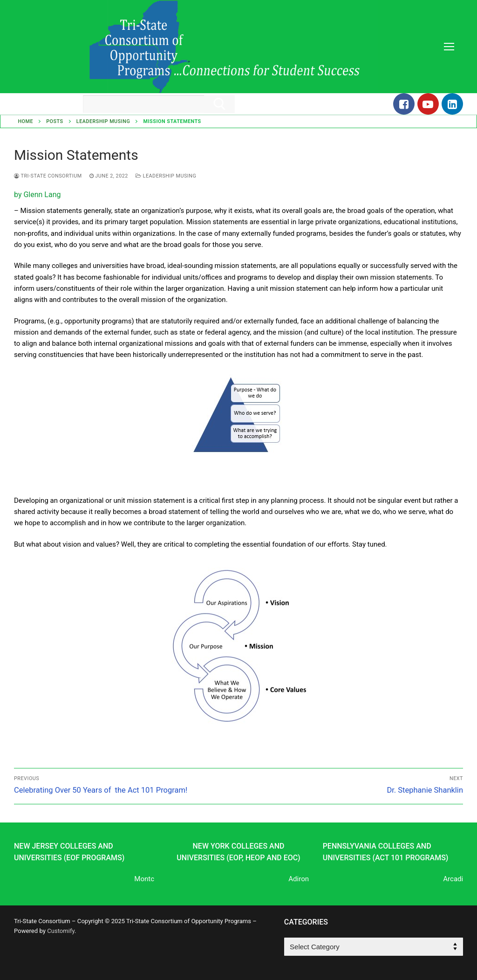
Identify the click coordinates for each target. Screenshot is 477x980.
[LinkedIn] (452, 104)
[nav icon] (449, 47)
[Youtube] (428, 104)
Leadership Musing (103, 121)
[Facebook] (404, 104)
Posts (55, 121)
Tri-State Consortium (48, 176)
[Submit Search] (219, 104)
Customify (61, 931)
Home (25, 121)
